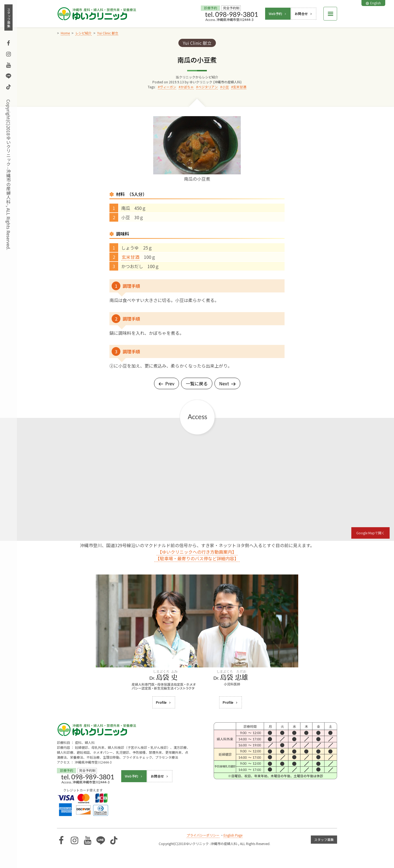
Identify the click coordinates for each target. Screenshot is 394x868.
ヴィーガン (168, 87)
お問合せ (304, 14)
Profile (164, 702)
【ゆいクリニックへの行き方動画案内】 (197, 552)
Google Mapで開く (370, 533)
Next (227, 383)
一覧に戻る (197, 383)
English (373, 3)
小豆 (225, 87)
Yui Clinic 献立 (197, 43)
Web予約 (278, 14)
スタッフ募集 (9, 17)
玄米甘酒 (240, 87)
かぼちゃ (187, 87)
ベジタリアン (208, 87)
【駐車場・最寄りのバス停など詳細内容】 (197, 558)
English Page (233, 835)
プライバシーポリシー (203, 835)
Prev (166, 383)
